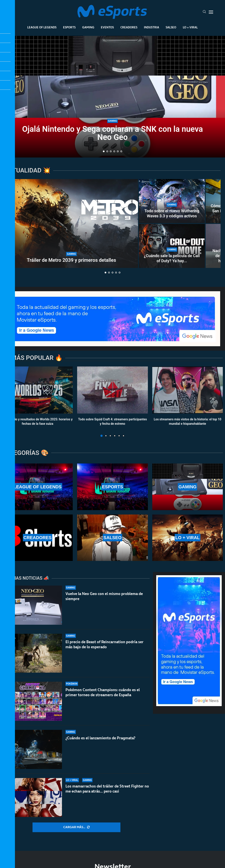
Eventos (107, 27)
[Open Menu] (211, 12)
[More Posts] (76, 827)
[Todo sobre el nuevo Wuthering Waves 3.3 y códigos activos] (172, 201)
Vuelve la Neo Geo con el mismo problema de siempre (104, 596)
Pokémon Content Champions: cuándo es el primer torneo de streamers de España (103, 696)
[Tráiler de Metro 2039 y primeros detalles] (71, 223)
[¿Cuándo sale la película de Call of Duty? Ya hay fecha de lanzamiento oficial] (172, 246)
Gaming (88, 27)
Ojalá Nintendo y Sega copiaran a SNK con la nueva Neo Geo (113, 134)
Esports (69, 27)
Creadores (129, 27)
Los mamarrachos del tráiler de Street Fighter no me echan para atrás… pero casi (107, 789)
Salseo (171, 27)
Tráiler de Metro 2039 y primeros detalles (71, 260)
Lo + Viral (190, 27)
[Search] (204, 12)
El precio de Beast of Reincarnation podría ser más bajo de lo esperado (104, 644)
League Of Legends (42, 27)
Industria (152, 27)
